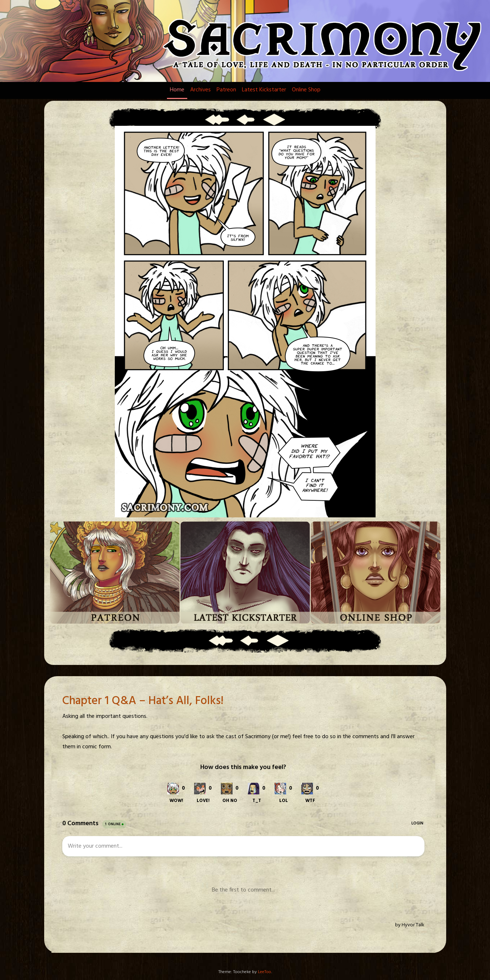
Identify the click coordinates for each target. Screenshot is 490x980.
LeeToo (265, 972)
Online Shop (306, 90)
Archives (200, 90)
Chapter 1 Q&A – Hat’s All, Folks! (143, 701)
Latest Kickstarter (264, 90)
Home (177, 90)
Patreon (226, 90)
